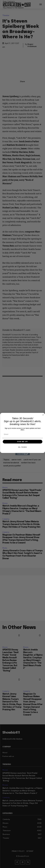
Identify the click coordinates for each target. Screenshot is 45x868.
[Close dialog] (43, 415)
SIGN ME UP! (22, 442)
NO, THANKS (22, 447)
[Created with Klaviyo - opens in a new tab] (23, 454)
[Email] (23, 434)
